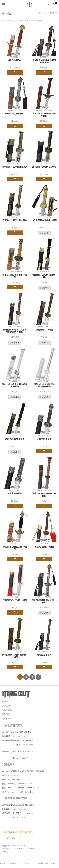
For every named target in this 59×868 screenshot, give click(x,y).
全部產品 (12, 21)
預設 (42, 13)
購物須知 (6, 714)
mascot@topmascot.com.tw (20, 784)
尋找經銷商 (7, 710)
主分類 (21, 21)
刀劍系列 (30, 21)
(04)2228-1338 (18, 809)
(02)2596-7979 (18, 736)
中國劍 (39, 21)
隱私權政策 (7, 719)
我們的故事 (7, 706)
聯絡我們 (6, 701)
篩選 (53, 13)
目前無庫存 (44, 233)
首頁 (4, 21)
